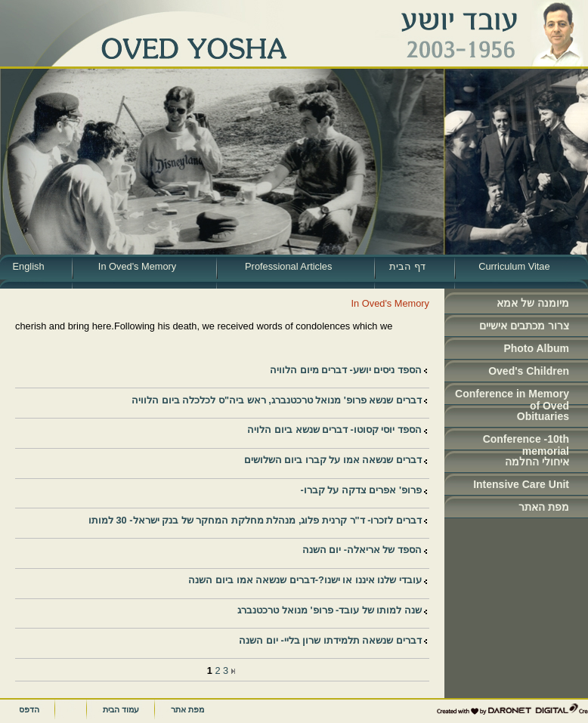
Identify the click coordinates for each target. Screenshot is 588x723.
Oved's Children (529, 371)
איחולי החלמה (537, 462)
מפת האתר (544, 507)
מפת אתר (187, 709)
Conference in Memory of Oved (512, 396)
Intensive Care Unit (521, 484)
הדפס (29, 709)
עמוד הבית (121, 709)
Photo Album (536, 348)
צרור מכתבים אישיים (524, 326)
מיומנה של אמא (533, 303)
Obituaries (543, 416)
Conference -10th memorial (526, 441)
